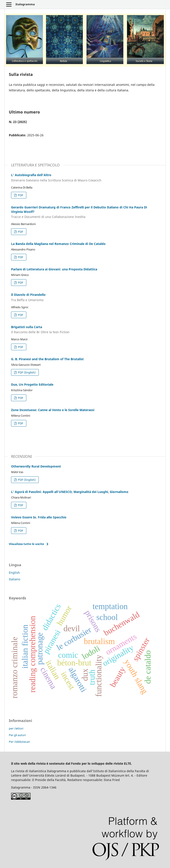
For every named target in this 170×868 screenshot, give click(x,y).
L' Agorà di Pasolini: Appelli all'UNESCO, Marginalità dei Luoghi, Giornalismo (70, 492)
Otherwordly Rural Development (36, 466)
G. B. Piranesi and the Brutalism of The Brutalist (47, 359)
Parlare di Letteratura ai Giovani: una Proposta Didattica (54, 269)
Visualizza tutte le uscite (26, 544)
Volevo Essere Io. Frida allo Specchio (39, 517)
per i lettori (16, 728)
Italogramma (25, 4)
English (14, 573)
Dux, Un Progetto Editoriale (32, 384)
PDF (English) (26, 372)
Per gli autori (17, 735)
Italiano (14, 579)
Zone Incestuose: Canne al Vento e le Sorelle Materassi (53, 410)
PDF (20, 195)
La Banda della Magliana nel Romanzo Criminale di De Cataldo (58, 244)
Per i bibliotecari (19, 742)
